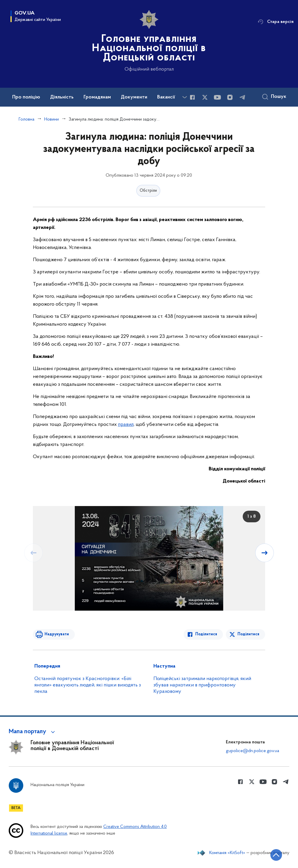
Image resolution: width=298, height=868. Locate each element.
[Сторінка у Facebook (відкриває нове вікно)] (192, 97)
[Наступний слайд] (265, 553)
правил (126, 425)
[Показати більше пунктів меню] (185, 97)
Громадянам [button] (97, 97)
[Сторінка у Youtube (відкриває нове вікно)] (217, 97)
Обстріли (148, 191)
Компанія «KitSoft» (227, 853)
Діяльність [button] (62, 97)
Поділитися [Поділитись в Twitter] (248, 634)
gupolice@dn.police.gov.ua (252, 751)
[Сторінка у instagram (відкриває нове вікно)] (230, 97)
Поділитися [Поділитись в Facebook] (206, 634)
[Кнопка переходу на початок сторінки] (276, 855)
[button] (33, 732)
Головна (26, 119)
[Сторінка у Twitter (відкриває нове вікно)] (205, 97)
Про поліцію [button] (26, 97)
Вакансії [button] (166, 97)
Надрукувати (57, 634)
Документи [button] (134, 97)
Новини (52, 119)
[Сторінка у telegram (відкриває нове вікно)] (242, 97)
